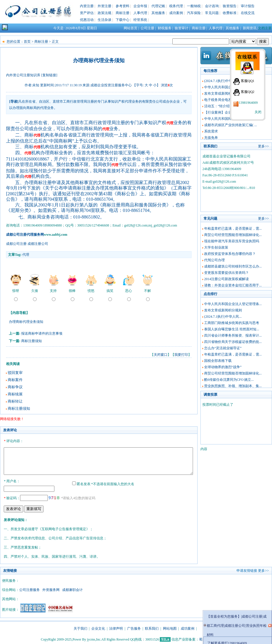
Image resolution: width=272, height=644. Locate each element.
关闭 (258, 112)
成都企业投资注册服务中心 (111, 85)
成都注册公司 (38, 244)
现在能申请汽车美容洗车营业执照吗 (232, 241)
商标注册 (123, 13)
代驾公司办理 (214, 260)
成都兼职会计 (72, 589)
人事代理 (140, 13)
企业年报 (140, 6)
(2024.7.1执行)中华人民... (223, 81)
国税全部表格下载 (218, 361)
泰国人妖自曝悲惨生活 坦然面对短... (232, 329)
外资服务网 (51, 589)
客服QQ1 (248, 81)
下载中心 (123, 20)
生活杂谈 (105, 20)
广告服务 (134, 628)
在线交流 (248, 13)
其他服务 (158, 13)
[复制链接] (49, 75)
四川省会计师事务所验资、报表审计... (233, 335)
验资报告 (230, 6)
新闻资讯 (250, 28)
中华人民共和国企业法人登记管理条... (233, 304)
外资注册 (105, 6)
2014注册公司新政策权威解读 (226, 279)
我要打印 (181, 355)
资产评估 (87, 13)
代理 (26, 255)
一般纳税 (194, 6)
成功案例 (176, 13)
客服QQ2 (248, 92)
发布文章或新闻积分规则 (223, 93)
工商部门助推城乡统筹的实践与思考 (232, 323)
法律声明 (116, 628)
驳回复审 (15, 373)
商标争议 (15, 387)
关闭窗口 (161, 355)
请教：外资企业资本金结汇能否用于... (233, 285)
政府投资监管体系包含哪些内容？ (230, 254)
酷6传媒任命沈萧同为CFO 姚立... (229, 380)
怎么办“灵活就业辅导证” (223, 348)
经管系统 (140, 20)
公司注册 (147, 28)
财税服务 (165, 28)
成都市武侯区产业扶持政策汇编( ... (230, 125)
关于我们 (80, 628)
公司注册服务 (29, 589)
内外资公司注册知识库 (23, 75)
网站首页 (131, 28)
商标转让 (15, 401)
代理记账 (158, 6)
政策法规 (105, 13)
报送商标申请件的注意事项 (42, 333)
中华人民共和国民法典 (221, 119)
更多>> (263, 146)
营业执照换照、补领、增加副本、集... (233, 386)
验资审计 (182, 28)
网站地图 (170, 628)
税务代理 (176, 6)
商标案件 (15, 380)
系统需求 (211, 131)
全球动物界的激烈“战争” (223, 367)
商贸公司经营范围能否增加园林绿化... (233, 235)
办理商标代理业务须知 (26, 322)
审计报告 (248, 6)
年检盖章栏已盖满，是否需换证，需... (233, 229)
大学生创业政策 (216, 247)
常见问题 (212, 13)
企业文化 (98, 628)
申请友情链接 (247, 570)
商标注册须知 (31, 341)
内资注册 (87, 6)
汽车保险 (194, 13)
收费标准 (230, 13)
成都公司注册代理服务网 (25, 235)
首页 (27, 42)
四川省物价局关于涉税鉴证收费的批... (233, 342)
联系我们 (152, 628)
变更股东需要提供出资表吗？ (226, 273)
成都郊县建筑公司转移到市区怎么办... (233, 266)
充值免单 (211, 138)
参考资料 (123, 6)
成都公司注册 (16, 244)
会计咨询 (212, 6)
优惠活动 (87, 20)
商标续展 (15, 394)
